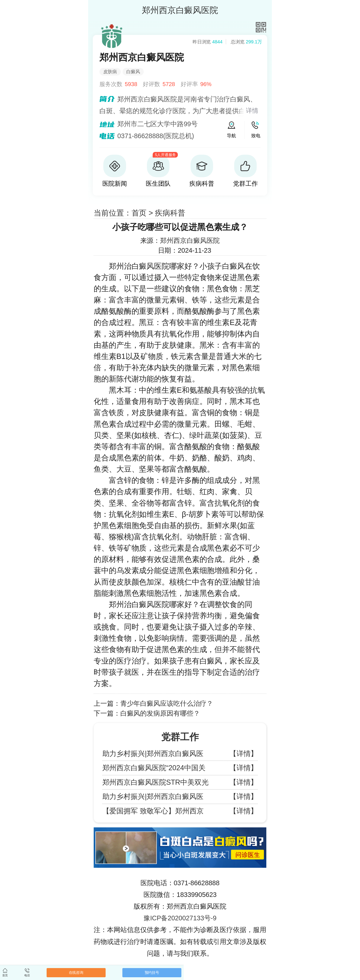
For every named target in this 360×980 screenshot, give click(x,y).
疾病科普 (170, 213)
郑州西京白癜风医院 (190, 241)
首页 (139, 213)
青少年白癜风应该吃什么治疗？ (167, 703)
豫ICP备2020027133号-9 (180, 918)
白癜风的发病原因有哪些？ (160, 713)
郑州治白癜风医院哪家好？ (154, 266)
